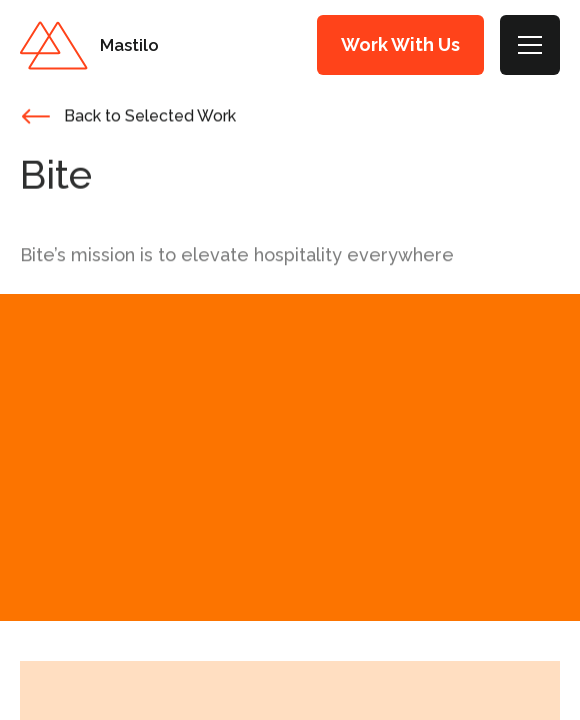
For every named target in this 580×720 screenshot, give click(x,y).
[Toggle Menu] (530, 45)
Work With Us (400, 44)
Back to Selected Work (150, 117)
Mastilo (129, 45)
